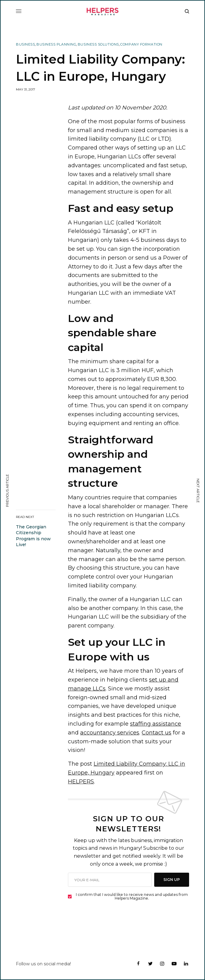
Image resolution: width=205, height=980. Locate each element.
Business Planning (56, 44)
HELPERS (81, 782)
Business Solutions (98, 44)
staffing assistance (156, 724)
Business (25, 44)
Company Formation (141, 44)
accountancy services (110, 733)
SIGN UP (172, 880)
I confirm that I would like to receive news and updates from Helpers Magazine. (132, 897)
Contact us (157, 733)
